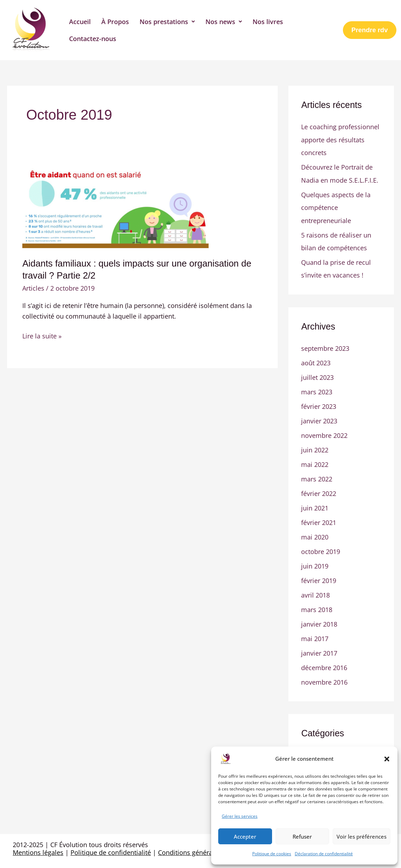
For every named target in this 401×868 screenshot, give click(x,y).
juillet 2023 (317, 375)
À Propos (115, 22)
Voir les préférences (362, 836)
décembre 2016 (324, 662)
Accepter (245, 836)
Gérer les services (240, 816)
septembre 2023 (325, 347)
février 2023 (319, 404)
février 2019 (319, 576)
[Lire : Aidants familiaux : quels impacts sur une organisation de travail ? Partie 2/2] (115, 206)
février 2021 (319, 519)
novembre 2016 (324, 676)
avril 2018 (315, 590)
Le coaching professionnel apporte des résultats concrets (340, 139)
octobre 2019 (321, 547)
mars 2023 (317, 389)
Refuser (302, 836)
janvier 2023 (319, 418)
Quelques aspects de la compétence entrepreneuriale (336, 206)
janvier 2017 (319, 647)
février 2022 (319, 490)
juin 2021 (315, 504)
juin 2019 (315, 561)
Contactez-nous (93, 39)
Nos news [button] (224, 22)
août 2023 (316, 361)
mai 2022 (315, 461)
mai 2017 (315, 633)
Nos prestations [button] (167, 22)
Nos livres (268, 22)
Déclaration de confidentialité (324, 854)
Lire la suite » (42, 336)
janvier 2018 (319, 619)
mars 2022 (317, 475)
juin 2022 (315, 447)
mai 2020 (315, 533)
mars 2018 (317, 605)
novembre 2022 (324, 433)
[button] (387, 759)
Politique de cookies (272, 854)
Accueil (80, 22)
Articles (33, 288)
